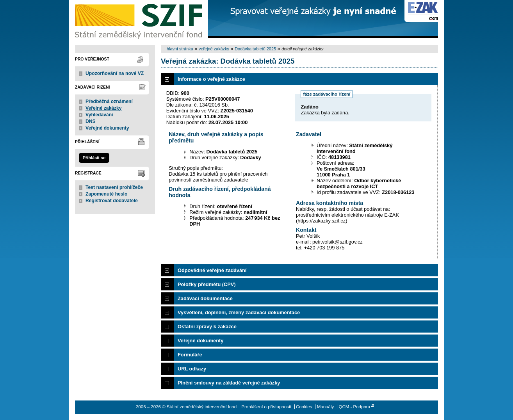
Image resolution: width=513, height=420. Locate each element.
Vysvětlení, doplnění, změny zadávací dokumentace (239, 312)
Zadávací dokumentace (205, 298)
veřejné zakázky (214, 49)
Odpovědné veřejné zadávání (212, 270)
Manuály (326, 407)
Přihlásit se (94, 158)
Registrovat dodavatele (112, 201)
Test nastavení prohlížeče (114, 187)
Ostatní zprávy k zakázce (207, 327)
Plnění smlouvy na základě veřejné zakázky (229, 383)
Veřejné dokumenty (107, 128)
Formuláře (190, 355)
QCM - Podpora (354, 407)
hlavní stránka (180, 49)
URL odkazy (192, 369)
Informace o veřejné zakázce (211, 79)
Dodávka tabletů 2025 (255, 49)
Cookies (304, 407)
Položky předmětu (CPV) (207, 284)
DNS (91, 121)
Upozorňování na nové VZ (115, 73)
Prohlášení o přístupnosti (266, 407)
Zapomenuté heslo (106, 194)
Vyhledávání (99, 115)
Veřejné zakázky (104, 108)
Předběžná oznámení (109, 101)
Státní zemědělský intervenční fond (139, 20)
